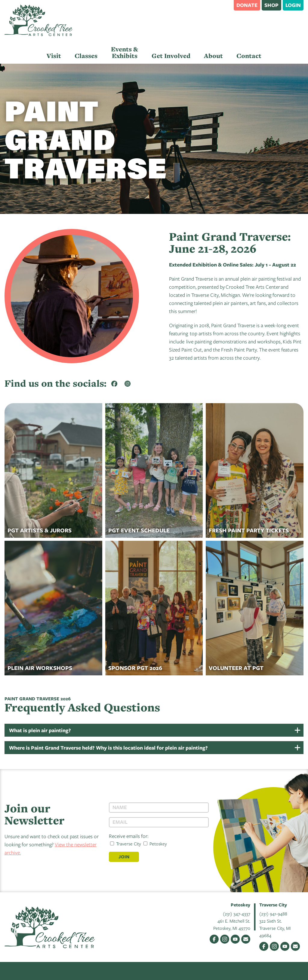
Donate (247, 5)
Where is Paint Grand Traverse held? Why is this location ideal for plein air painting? (108, 748)
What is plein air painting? (40, 730)
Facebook (214, 939)
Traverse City (126, 844)
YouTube (235, 939)
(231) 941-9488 (273, 914)
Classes (86, 56)
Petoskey (155, 844)
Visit (54, 56)
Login (293, 5)
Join (124, 857)
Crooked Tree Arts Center (38, 20)
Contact (249, 56)
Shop (271, 5)
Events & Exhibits (125, 52)
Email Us (246, 939)
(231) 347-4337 (237, 914)
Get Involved (171, 56)
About (213, 56)
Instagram (225, 939)
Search (226, 5)
